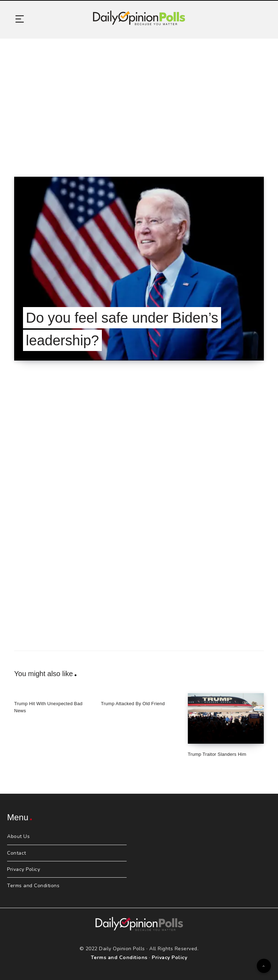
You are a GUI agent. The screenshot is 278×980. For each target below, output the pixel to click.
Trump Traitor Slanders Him (217, 754)
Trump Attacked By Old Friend (133, 704)
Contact (17, 853)
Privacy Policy (24, 869)
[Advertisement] (139, 99)
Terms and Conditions (33, 886)
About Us (18, 836)
